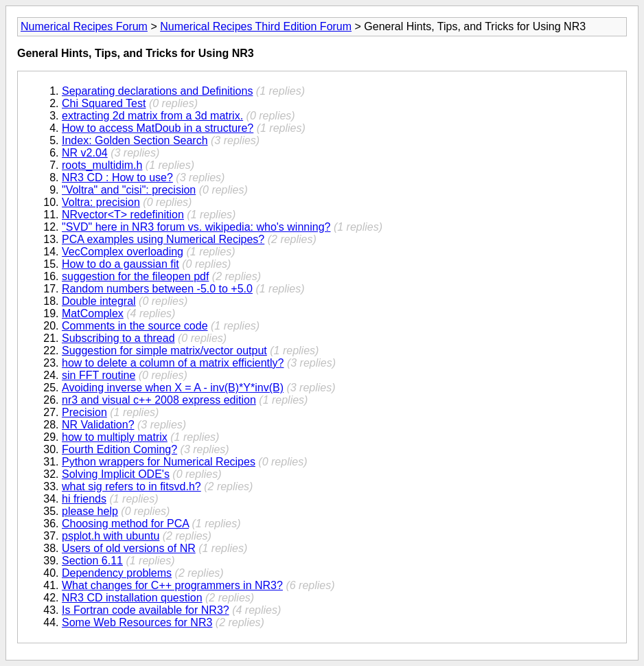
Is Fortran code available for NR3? (146, 610)
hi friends (84, 499)
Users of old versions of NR (129, 548)
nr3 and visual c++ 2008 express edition (159, 400)
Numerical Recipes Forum (84, 26)
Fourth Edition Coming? (119, 449)
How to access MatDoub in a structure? (158, 128)
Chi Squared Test (104, 103)
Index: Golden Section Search (135, 140)
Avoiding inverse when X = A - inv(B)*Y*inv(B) (173, 388)
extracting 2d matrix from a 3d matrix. (152, 116)
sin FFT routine (99, 375)
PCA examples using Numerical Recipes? (163, 239)
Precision (84, 412)
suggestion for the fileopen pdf (135, 276)
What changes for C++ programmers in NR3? (172, 585)
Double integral (99, 301)
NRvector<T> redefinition (123, 215)
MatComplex (93, 313)
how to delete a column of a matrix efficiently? (173, 363)
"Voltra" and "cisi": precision (129, 190)
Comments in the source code (135, 326)
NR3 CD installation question (132, 598)
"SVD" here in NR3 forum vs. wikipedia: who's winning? (196, 227)
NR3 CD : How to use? (117, 177)
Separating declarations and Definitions (157, 91)
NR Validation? (98, 425)
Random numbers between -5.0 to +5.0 (157, 289)
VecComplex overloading (123, 252)
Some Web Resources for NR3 (137, 622)
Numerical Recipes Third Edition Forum (256, 26)
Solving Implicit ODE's (116, 474)
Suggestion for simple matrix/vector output (164, 351)
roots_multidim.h (102, 165)
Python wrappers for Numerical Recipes (159, 462)
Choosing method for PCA (125, 524)
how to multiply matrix (115, 437)
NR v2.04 (85, 153)
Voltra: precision (101, 202)
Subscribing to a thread (118, 338)
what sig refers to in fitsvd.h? (131, 486)
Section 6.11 (92, 561)
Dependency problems (117, 573)
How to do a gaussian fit (120, 264)
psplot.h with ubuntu (111, 536)
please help (90, 511)
